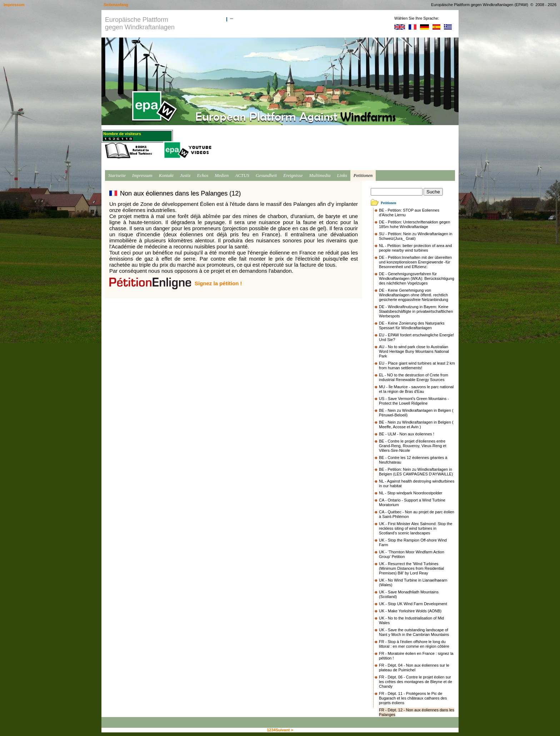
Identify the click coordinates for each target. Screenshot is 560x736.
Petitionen (363, 175)
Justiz (185, 175)
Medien (222, 175)
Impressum (142, 175)
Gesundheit (266, 175)
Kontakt (166, 175)
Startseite (117, 175)
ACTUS (242, 175)
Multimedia (320, 175)
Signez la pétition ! (218, 283)
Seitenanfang (116, 5)
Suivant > (284, 730)
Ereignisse (293, 175)
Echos (202, 175)
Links (342, 175)
